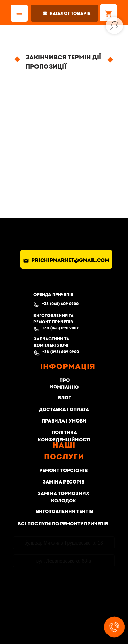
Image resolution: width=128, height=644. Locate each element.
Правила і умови (64, 421)
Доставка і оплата (64, 409)
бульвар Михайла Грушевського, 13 (63, 543)
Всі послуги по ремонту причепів (63, 524)
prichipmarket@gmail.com (70, 260)
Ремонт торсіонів (63, 470)
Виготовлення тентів (65, 512)
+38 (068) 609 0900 (60, 304)
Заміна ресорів (63, 482)
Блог (64, 398)
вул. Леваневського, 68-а (64, 561)
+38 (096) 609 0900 (61, 352)
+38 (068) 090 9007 (60, 328)
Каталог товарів (70, 14)
